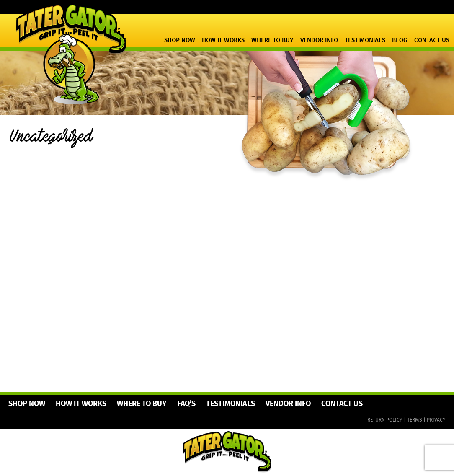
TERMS (415, 420)
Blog (400, 41)
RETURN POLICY (385, 420)
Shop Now (180, 41)
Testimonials (365, 41)
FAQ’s (186, 404)
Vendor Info (319, 41)
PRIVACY (436, 420)
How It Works (223, 41)
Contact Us (432, 41)
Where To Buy (272, 41)
